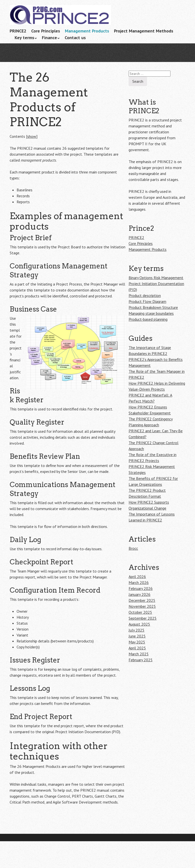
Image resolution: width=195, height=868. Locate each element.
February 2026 (141, 588)
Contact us (75, 38)
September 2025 (143, 618)
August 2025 (139, 624)
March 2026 (139, 582)
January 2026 (139, 594)
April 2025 (137, 648)
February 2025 (141, 660)
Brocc (133, 548)
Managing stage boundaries (151, 313)
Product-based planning (148, 319)
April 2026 (137, 577)
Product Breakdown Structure (153, 307)
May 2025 (137, 642)
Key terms (24, 38)
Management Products (87, 31)
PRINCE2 (18, 31)
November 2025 (142, 606)
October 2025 (140, 612)
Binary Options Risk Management (156, 278)
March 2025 (139, 654)
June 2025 (137, 636)
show (32, 136)
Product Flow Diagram (147, 301)
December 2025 (142, 600)
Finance (49, 38)
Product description (145, 295)
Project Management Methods (144, 31)
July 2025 (137, 630)
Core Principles (46, 31)
